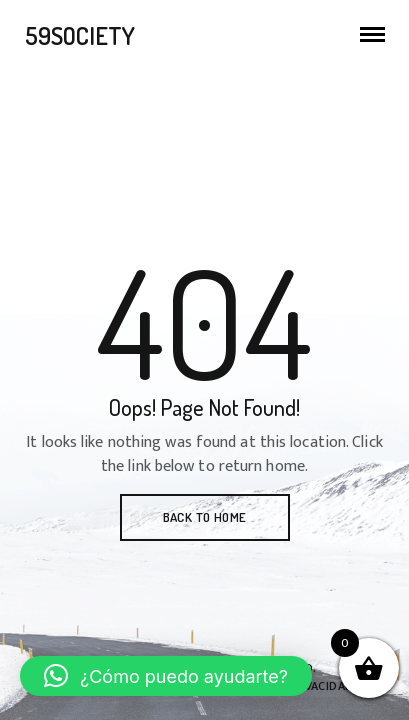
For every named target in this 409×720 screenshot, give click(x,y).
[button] (166, 676)
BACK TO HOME (205, 517)
